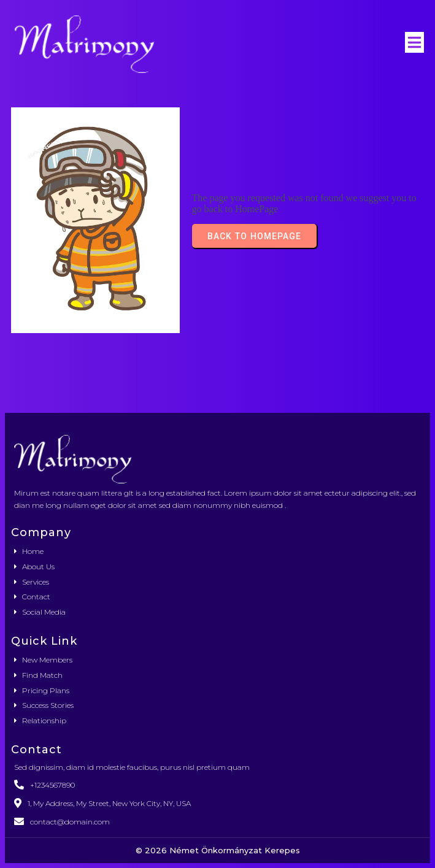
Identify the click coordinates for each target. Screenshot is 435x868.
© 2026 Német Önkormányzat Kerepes (218, 850)
